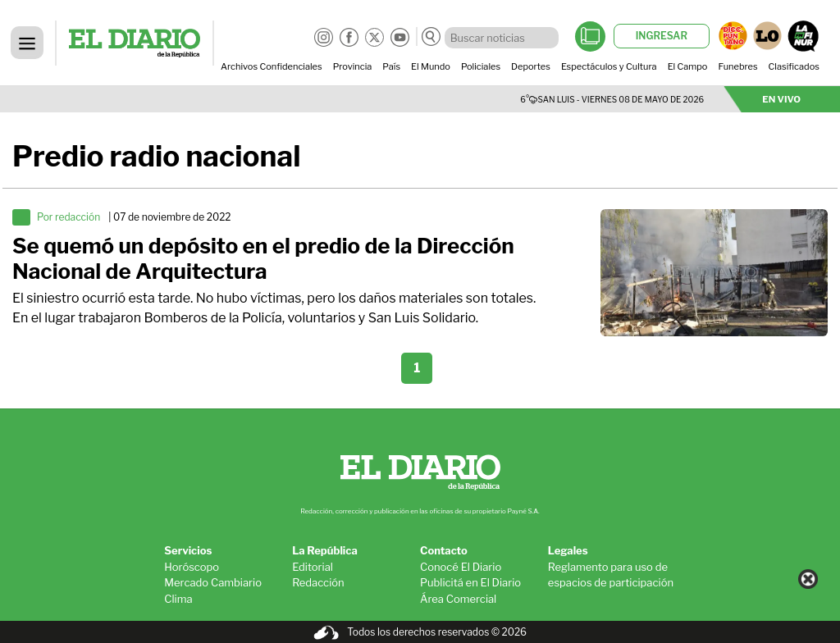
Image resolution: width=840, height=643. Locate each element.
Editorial (313, 567)
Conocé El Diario (461, 567)
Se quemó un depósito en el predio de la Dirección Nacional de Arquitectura (263, 259)
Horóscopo (192, 567)
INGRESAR (662, 36)
